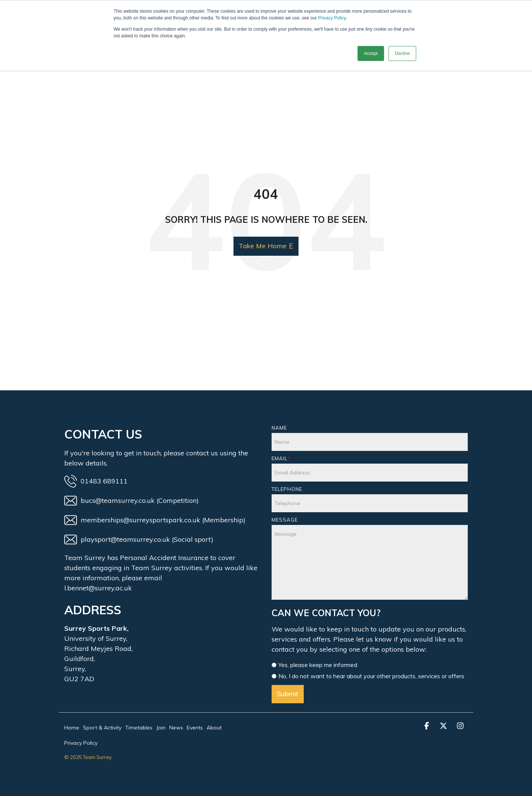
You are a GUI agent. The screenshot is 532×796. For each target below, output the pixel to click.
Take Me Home (263, 246)
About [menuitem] (214, 728)
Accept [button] (371, 53)
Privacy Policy (332, 18)
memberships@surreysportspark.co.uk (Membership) (155, 520)
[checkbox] (370, 671)
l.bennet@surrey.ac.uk (98, 588)
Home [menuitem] (72, 728)
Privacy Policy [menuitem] (81, 743)
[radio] (370, 666)
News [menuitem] (176, 728)
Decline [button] (402, 53)
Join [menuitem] (161, 728)
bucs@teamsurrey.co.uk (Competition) (132, 501)
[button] (428, 726)
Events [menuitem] (195, 728)
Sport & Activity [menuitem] (102, 728)
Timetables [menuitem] (139, 728)
